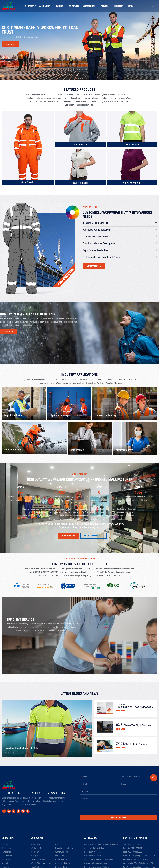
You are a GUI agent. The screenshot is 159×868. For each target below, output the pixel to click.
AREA (60, 487)
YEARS (20, 487)
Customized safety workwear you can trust (40, 30)
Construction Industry (106, 415)
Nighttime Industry (59, 416)
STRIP (99, 487)
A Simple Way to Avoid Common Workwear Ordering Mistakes (132, 745)
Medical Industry (124, 450)
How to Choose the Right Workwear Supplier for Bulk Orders (134, 726)
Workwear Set (81, 145)
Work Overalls (28, 183)
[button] (77, 78)
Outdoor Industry (12, 450)
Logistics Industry (13, 416)
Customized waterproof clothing (27, 314)
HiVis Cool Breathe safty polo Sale (22, 748)
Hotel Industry (77, 450)
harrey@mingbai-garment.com (142, 856)
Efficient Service (20, 619)
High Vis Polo (132, 145)
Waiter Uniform (81, 183)
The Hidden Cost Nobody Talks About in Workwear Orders (134, 707)
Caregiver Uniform (132, 183)
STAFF (139, 487)
